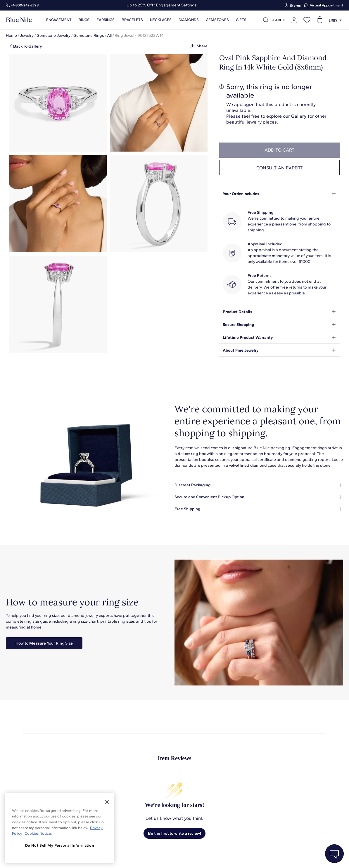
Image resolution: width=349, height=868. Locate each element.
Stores (295, 6)
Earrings (106, 20)
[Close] (107, 802)
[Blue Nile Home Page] (19, 20)
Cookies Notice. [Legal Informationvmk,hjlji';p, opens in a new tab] (38, 833)
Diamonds (189, 20)
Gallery (299, 116)
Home (11, 35)
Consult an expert (280, 168)
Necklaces (161, 20)
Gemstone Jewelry (53, 35)
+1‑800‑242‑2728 (25, 5)
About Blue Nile (133, 857)
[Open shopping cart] (320, 20)
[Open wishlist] (307, 20)
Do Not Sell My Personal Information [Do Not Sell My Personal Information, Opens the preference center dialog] (60, 845)
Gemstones (217, 20)
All (109, 35)
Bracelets (132, 20)
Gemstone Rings (89, 35)
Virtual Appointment (326, 5)
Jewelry (27, 35)
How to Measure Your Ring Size (44, 643)
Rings (84, 20)
